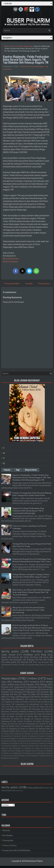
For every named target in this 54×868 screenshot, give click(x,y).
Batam (12, 716)
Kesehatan (18, 660)
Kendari (31, 714)
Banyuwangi (22, 731)
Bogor (12, 707)
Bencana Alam (33, 665)
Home (6, 46)
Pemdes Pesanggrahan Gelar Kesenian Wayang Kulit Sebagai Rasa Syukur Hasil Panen (32, 494)
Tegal (24, 694)
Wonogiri (21, 689)
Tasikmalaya (23, 738)
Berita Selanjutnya (10, 262)
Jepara (42, 707)
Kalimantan (27, 726)
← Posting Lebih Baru (11, 284)
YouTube (50, 665)
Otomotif (25, 662)
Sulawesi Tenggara (10, 738)
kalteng (47, 709)
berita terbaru (7, 790)
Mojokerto (49, 751)
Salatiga (16, 736)
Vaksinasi (18, 790)
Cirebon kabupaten (17, 714)
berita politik (11, 662)
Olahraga (31, 660)
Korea (44, 746)
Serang (4, 724)
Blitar (34, 694)
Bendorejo (37, 741)
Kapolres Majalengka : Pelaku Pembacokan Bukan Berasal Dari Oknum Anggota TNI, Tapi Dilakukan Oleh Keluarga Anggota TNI (26, 59)
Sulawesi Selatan (19, 756)
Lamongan (28, 748)
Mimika (41, 751)
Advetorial (5, 665)
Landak (37, 748)
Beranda (29, 284)
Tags (18, 470)
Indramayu (18, 682)
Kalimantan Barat (35, 687)
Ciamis (46, 704)
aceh (51, 707)
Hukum (13, 46)
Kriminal (20, 46)
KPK (23, 665)
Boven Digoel (34, 731)
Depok (51, 731)
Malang (32, 711)
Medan (39, 721)
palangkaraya (34, 704)
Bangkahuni (49, 738)
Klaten (37, 746)
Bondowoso (5, 743)
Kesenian (45, 662)
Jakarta (49, 682)
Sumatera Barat (45, 756)
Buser (36, 657)
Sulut (20, 724)
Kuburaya (5, 694)
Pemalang (45, 694)
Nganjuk (32, 729)
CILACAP (42, 724)
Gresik (6, 734)
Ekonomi (5, 660)
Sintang (40, 714)
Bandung (33, 689)
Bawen (29, 741)
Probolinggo (40, 753)
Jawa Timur (24, 743)
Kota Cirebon (18, 721)
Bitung (43, 684)
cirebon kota (13, 684)
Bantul (6, 741)
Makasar (23, 711)
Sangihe (41, 736)
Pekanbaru (20, 699)
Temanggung (31, 724)
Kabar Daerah (8, 655)
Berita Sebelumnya (11, 259)
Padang (17, 719)
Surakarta (34, 682)
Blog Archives (31, 470)
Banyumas (5, 711)
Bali (18, 702)
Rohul (35, 702)
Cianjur (12, 697)
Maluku (30, 721)
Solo (12, 724)
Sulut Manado (32, 756)
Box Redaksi (8, 835)
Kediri (4, 729)
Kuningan (5, 692)
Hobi (43, 665)
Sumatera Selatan (8, 731)
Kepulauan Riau (26, 746)
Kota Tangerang (16, 734)
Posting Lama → (45, 284)
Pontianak (45, 689)
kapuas (32, 738)
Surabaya (9, 709)
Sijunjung (7, 756)
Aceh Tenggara (22, 709)
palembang (13, 758)
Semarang (18, 692)
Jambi (21, 716)
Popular (7, 470)
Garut (4, 707)
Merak (23, 729)
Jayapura (34, 743)
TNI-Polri (37, 651)
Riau (16, 694)
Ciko (34, 707)
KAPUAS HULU (14, 726)
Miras (35, 662)
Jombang (50, 743)
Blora (48, 719)
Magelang (9, 702)
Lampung (46, 716)
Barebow (14, 741)
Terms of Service (10, 845)
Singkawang (20, 704)
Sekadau (50, 736)
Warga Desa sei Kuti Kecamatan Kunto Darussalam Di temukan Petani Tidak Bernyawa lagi (29, 610)
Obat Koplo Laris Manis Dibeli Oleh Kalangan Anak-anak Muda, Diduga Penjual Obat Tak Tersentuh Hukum (31, 592)
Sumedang (45, 702)
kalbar (46, 697)
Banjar (50, 687)
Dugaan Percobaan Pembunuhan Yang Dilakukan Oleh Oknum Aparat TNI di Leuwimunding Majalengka (28, 511)
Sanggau (27, 719)
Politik (26, 657)
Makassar (28, 734)
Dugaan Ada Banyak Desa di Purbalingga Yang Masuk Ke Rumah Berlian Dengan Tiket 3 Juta (32, 560)
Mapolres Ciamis (30, 751)
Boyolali (5, 687)
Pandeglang (16, 753)
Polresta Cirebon (44, 711)
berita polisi (10, 651)
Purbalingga (33, 699)
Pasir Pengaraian (28, 753)
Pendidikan (28, 655)
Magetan (4, 751)
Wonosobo (31, 692)
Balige (40, 738)
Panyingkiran (6, 736)
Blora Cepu (47, 741)
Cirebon (32, 678)
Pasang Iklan (8, 840)
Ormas (46, 657)
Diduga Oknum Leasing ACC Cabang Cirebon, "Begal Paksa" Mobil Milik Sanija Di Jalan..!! (31, 576)
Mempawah (6, 719)
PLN (41, 660)
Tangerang (18, 687)
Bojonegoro (23, 707)
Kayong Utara (33, 716)
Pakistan (6, 753)
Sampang (33, 736)
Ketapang (13, 729)
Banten (26, 702)
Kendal (15, 711)
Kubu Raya (6, 699)
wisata (50, 660)
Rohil (3, 697)
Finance (15, 665)
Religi (43, 655)
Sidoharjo (49, 753)
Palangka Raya (44, 729)
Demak (37, 697)
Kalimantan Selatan (11, 746)
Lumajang (47, 748)
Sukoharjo (45, 692)
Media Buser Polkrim (34, 861)
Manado (30, 684)
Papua (47, 721)
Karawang (5, 721)
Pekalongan (36, 709)
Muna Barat (46, 734)
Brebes (43, 731)
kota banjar (6, 704)
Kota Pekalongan (15, 748)
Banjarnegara (48, 699)
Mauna (36, 734)
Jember (42, 743)
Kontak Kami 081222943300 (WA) (17, 851)
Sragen (9, 689)
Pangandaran (25, 697)
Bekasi (4, 714)
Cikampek (14, 743)
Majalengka (28, 46)
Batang (22, 741)
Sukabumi (38, 719)
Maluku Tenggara (16, 751)
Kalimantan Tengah (42, 726)
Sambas (24, 736)
